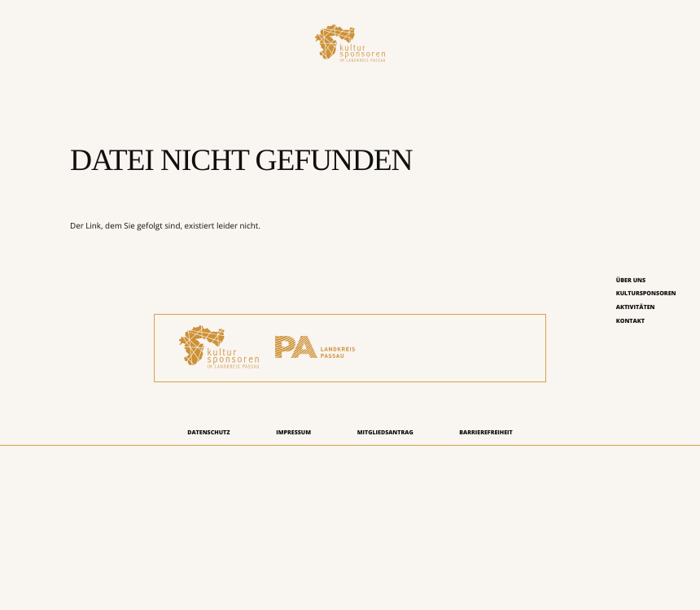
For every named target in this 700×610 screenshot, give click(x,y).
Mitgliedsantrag (385, 433)
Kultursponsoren (646, 294)
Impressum (293, 433)
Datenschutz (208, 433)
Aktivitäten (636, 307)
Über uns (631, 281)
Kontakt (630, 321)
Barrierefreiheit (486, 433)
